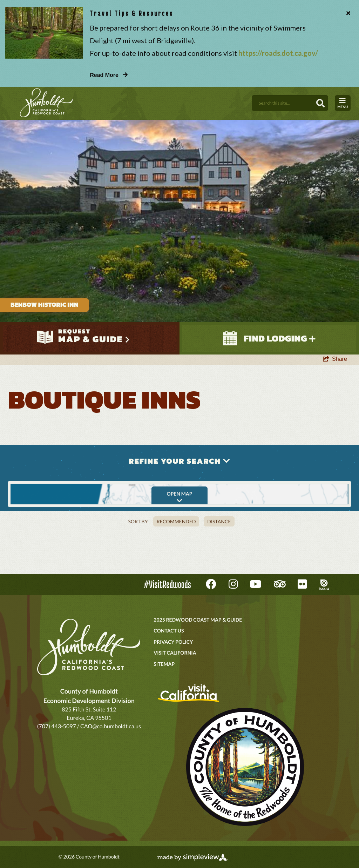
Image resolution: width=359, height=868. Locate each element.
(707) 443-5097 (57, 726)
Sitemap (164, 664)
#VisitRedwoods (168, 584)
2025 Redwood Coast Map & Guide (198, 620)
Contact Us (169, 631)
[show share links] (335, 359)
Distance (219, 521)
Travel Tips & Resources (132, 13)
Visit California (175, 653)
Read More (109, 75)
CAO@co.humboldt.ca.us (111, 726)
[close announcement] (347, 13)
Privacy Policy (173, 642)
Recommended (176, 521)
